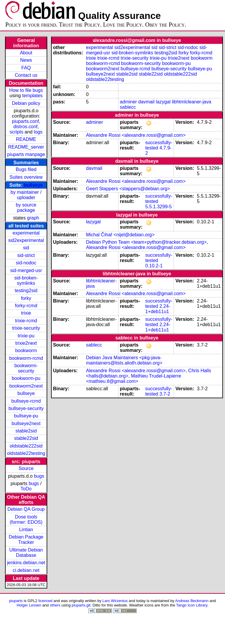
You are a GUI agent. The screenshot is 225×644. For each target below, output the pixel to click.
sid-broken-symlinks (26, 280)
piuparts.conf (25, 121)
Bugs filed (26, 169)
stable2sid (26, 431)
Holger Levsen (29, 605)
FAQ (26, 68)
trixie (26, 313)
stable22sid (26, 438)
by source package (26, 208)
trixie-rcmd (26, 321)
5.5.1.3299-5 (159, 207)
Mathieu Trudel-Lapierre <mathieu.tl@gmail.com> (133, 379)
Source (26, 468)
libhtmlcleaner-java (191, 102)
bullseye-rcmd (26, 401)
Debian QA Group (26, 509)
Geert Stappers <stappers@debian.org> (128, 189)
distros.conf (25, 127)
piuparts (16, 601)
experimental (26, 233)
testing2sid (26, 291)
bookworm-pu (26, 378)
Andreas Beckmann (192, 601)
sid (26, 248)
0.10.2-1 (154, 266)
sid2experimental (26, 240)
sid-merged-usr (26, 270)
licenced (45, 601)
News (26, 60)
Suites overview (26, 177)
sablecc (128, 107)
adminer (128, 102)
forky (26, 298)
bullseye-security (26, 408)
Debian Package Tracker (26, 540)
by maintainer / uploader (26, 195)
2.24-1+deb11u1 (158, 309)
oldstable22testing (26, 453)
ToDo (26, 489)
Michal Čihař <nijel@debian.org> (120, 235)
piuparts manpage (26, 154)
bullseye (33, 185)
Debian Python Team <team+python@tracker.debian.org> (146, 242)
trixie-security (26, 328)
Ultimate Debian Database (26, 553)
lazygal (163, 102)
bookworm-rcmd (26, 358)
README (26, 139)
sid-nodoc (26, 263)
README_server (26, 147)
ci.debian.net (26, 570)
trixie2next (26, 343)
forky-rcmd (26, 306)
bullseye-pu (26, 416)
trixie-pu (26, 336)
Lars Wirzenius (115, 601)
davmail (146, 102)
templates (32, 96)
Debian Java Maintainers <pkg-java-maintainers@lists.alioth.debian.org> (124, 360)
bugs (39, 476)
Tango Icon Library (192, 605)
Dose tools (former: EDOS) (26, 519)
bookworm (26, 351)
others (55, 605)
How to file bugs (26, 90)
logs (38, 132)
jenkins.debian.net (26, 563)
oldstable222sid (26, 446)
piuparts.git (81, 605)
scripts (17, 132)
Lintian (26, 530)
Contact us (26, 75)
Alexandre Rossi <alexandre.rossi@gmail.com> (136, 135)
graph (33, 218)
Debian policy (26, 103)
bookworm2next (26, 386)
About (26, 53)
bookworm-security (26, 368)
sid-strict (26, 255)
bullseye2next (26, 423)
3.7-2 (165, 394)
